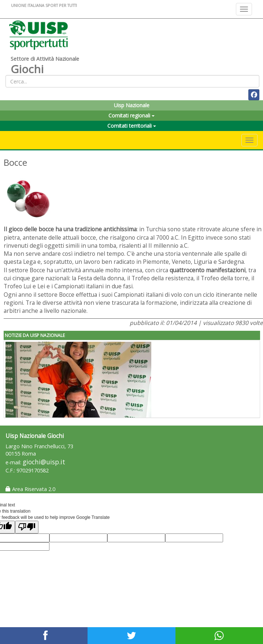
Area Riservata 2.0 (30, 489)
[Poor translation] (27, 527)
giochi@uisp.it (44, 462)
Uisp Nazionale (132, 105)
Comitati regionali (131, 115)
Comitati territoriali (132, 126)
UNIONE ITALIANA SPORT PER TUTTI (44, 5)
